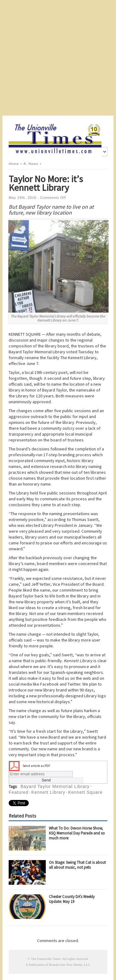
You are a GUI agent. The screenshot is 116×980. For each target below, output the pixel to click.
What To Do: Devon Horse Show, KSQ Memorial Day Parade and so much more (77, 833)
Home (14, 164)
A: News (31, 164)
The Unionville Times (46, 959)
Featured (19, 792)
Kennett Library (48, 792)
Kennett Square (85, 792)
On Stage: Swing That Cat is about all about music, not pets (77, 865)
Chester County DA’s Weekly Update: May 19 (72, 899)
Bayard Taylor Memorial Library (55, 786)
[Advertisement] (58, 58)
